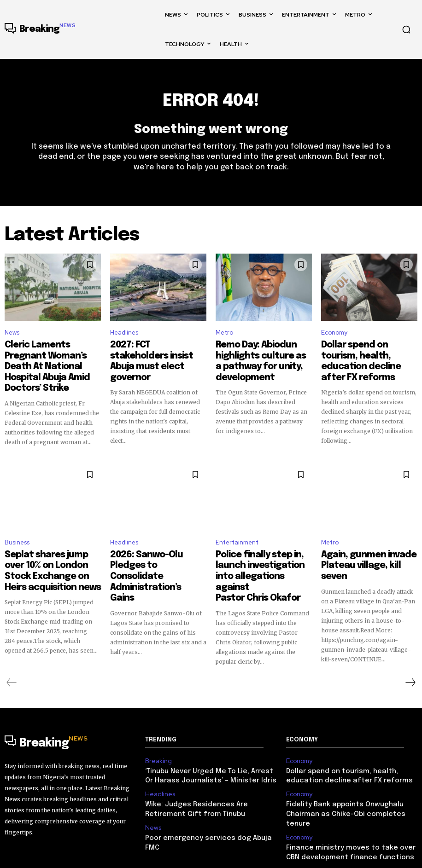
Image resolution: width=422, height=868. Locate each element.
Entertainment (237, 527)
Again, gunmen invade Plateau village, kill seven (361, 542)
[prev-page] (12, 648)
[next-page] (410, 648)
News (12, 337)
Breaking (157, 726)
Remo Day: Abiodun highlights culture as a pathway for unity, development (263, 356)
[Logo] (40, 29)
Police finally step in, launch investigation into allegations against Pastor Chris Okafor (261, 550)
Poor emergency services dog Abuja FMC (206, 796)
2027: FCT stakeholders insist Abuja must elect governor (158, 352)
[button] (406, 29)
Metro (224, 337)
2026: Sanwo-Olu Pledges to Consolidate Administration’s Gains (158, 546)
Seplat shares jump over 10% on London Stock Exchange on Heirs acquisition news (50, 546)
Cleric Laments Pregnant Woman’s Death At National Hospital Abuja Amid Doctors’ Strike (51, 360)
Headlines (124, 337)
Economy (334, 337)
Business (17, 527)
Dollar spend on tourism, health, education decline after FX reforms (364, 356)
